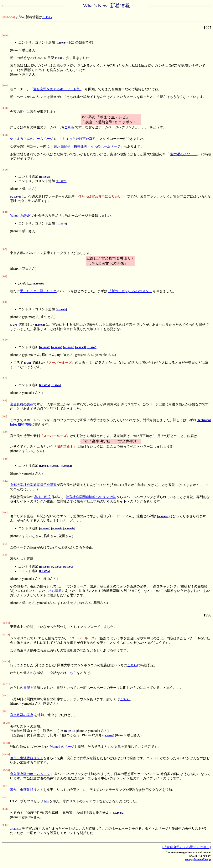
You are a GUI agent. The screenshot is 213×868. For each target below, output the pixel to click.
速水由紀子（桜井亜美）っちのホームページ (87, 146)
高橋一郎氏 (42, 497)
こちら (47, 17)
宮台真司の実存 (22, 404)
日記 (27, 688)
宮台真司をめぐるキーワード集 (57, 89)
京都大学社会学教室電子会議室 (33, 485)
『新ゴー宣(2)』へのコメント (130, 291)
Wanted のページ (62, 747)
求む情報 (55, 591)
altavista (15, 829)
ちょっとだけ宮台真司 (79, 139)
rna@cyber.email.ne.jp (198, 859)
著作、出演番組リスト (27, 758)
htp (47, 801)
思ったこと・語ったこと (38, 291)
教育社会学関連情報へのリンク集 (91, 497)
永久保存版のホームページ (30, 774)
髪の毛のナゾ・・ (184, 154)
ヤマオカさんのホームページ (32, 139)
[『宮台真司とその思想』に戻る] (186, 847)
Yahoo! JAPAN (20, 216)
